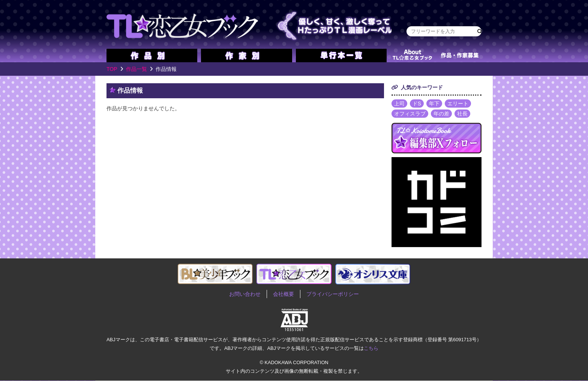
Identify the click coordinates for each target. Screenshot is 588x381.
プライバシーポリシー (333, 294)
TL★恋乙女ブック (249, 24)
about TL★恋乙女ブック (412, 55)
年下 (434, 103)
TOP (112, 69)
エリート (458, 103)
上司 (399, 103)
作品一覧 (136, 69)
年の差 (441, 114)
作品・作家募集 (460, 55)
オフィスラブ (410, 114)
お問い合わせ (245, 294)
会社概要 (283, 294)
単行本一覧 (341, 55)
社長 (462, 114)
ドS (417, 103)
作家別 (246, 55)
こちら (371, 348)
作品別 (152, 55)
